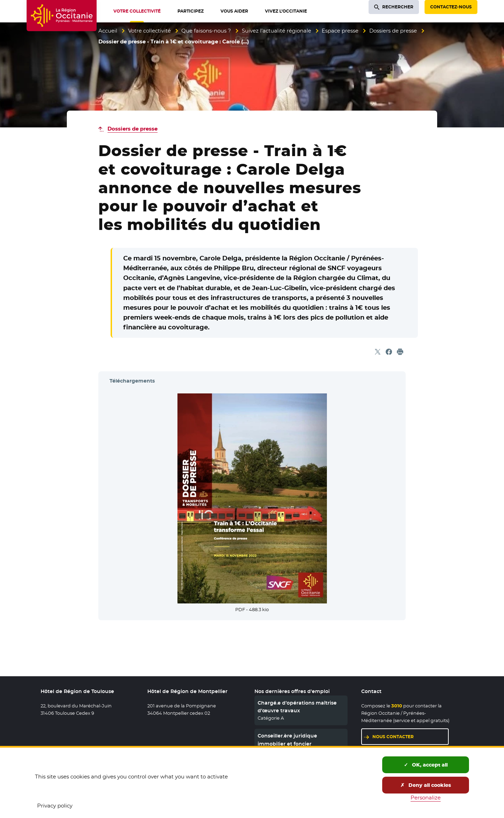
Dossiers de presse (393, 31)
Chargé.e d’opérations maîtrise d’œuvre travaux (297, 707)
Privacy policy (55, 806)
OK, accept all (426, 765)
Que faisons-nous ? (206, 31)
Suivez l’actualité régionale (276, 31)
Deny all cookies (426, 785)
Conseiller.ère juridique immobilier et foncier (287, 740)
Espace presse (340, 31)
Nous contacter (393, 737)
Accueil (108, 31)
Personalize (426, 798)
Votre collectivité (149, 31)
